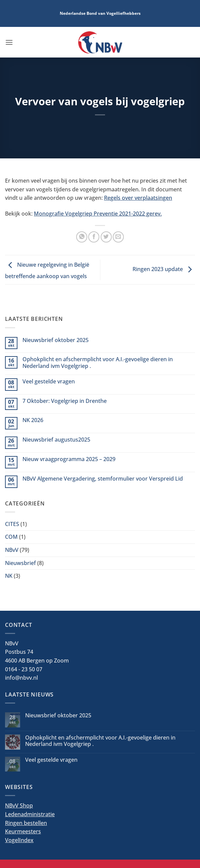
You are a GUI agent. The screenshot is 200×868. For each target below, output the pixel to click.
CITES (12, 524)
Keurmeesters (23, 831)
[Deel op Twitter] (106, 237)
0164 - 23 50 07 (24, 669)
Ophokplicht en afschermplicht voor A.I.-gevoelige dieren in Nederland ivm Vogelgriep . (98, 363)
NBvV (12, 550)
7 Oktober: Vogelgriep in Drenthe (65, 401)
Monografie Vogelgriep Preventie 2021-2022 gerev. (98, 214)
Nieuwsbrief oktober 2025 (56, 340)
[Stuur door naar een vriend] (118, 237)
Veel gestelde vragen (49, 382)
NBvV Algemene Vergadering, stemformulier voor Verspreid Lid (103, 479)
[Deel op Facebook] (94, 237)
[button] (9, 42)
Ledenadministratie (30, 814)
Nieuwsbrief (20, 563)
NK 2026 (33, 420)
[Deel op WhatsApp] (82, 237)
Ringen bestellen (26, 823)
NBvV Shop (19, 805)
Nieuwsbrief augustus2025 (56, 440)
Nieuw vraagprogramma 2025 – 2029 (69, 459)
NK (9, 576)
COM (11, 537)
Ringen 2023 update (164, 269)
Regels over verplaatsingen (138, 198)
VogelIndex (19, 840)
